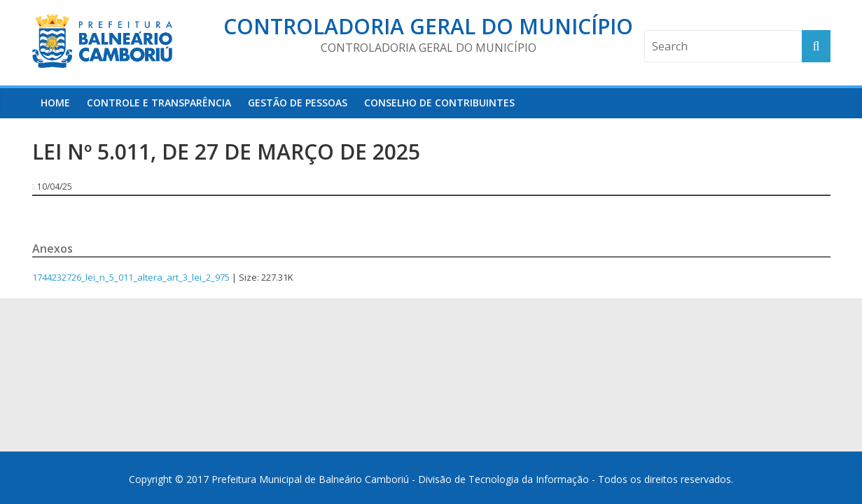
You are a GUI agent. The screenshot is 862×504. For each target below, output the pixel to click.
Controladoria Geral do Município (428, 26)
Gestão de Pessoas (298, 103)
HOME (55, 103)
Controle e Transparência (159, 103)
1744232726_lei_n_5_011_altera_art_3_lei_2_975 (131, 277)
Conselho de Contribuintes (439, 103)
